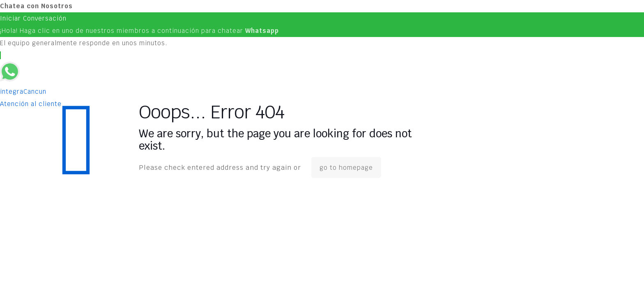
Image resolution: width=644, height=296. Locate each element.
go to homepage (346, 168)
